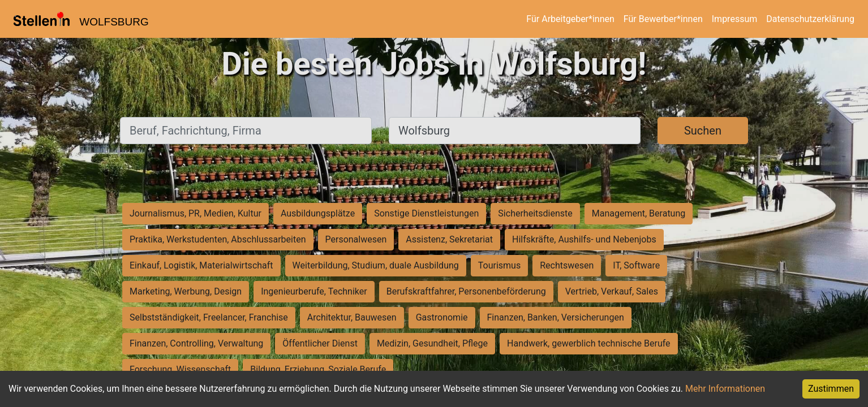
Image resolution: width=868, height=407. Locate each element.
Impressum (735, 19)
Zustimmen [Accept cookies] (831, 389)
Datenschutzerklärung (810, 19)
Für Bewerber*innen (663, 19)
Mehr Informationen (725, 389)
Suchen (703, 131)
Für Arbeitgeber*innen (570, 19)
